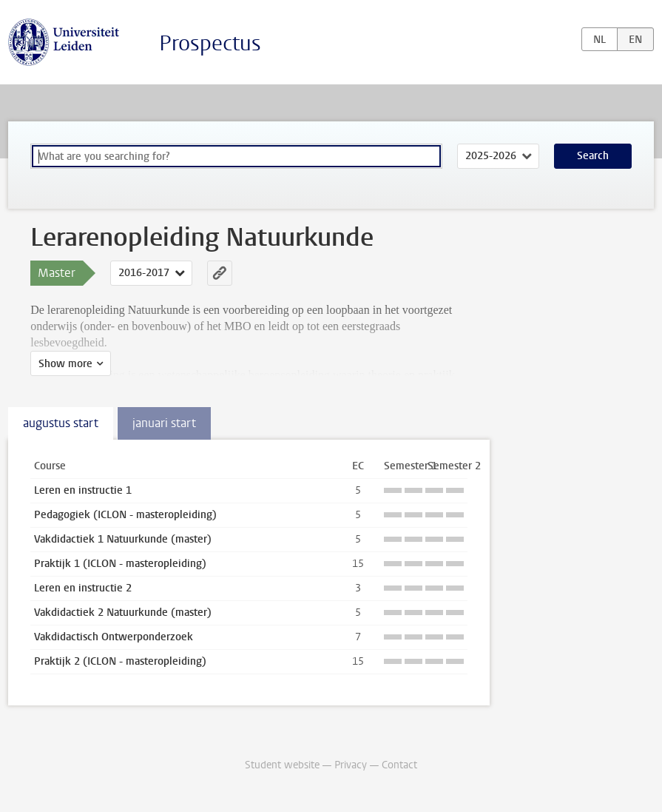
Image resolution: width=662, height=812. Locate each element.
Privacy (351, 765)
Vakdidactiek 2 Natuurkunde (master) (123, 613)
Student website (282, 765)
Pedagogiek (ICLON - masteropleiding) (125, 515)
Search (593, 156)
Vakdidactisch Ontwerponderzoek (114, 637)
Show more (65, 364)
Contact (399, 765)
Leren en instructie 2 (83, 588)
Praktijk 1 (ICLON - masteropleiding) (120, 564)
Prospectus (210, 43)
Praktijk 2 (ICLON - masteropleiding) (120, 661)
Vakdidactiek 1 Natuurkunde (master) (123, 539)
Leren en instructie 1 (83, 490)
